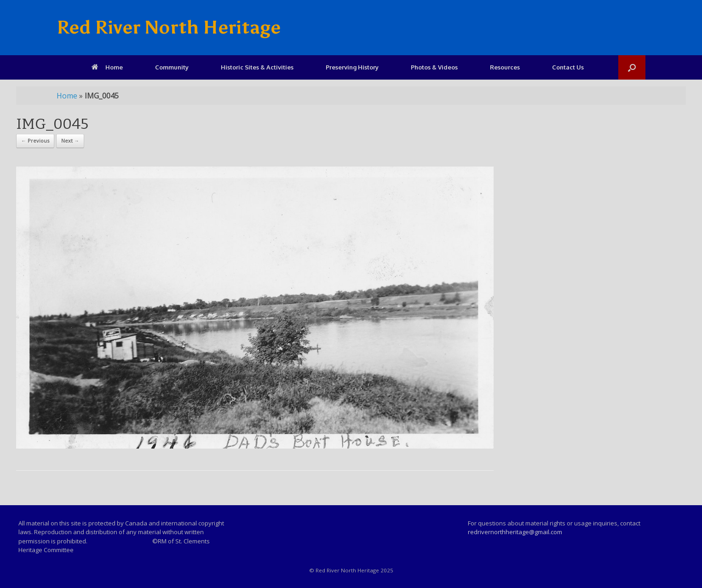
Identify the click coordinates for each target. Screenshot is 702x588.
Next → (70, 141)
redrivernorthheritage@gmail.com (515, 532)
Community (172, 67)
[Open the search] (632, 67)
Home (107, 67)
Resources (505, 67)
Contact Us (568, 67)
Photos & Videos (434, 67)
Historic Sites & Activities (257, 67)
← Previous (35, 141)
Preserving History (352, 67)
